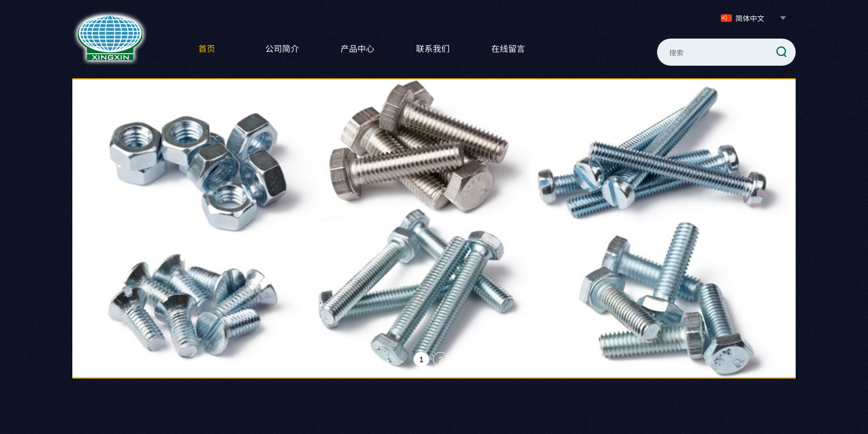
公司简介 (282, 48)
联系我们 (433, 48)
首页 (207, 48)
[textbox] (711, 52)
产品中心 (357, 48)
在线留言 (508, 48)
